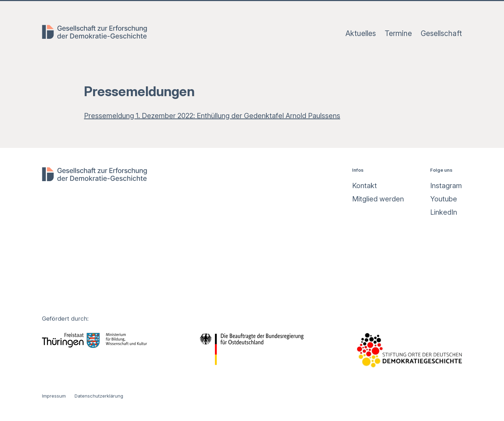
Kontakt (365, 186)
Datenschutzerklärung (99, 396)
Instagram (446, 186)
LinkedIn (444, 212)
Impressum (54, 396)
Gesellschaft (441, 33)
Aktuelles (361, 33)
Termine (398, 33)
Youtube (444, 199)
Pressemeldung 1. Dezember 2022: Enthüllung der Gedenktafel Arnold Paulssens (212, 116)
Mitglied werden (378, 199)
